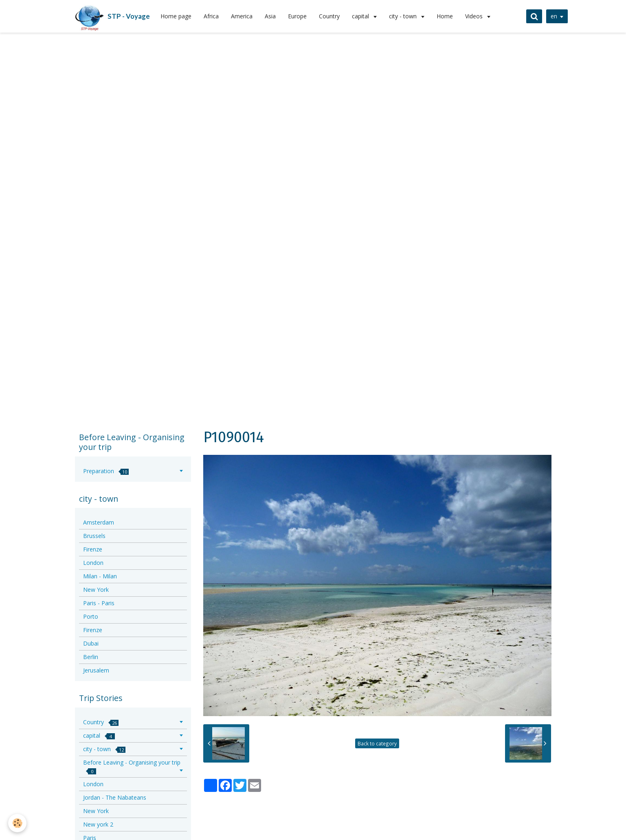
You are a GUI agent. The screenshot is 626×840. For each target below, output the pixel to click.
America (242, 16)
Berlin (91, 657)
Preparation (106, 471)
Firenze (93, 549)
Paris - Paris (99, 603)
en (554, 16)
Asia (270, 16)
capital (361, 16)
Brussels (94, 536)
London (93, 563)
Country (329, 16)
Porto (91, 616)
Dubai (91, 643)
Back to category (377, 743)
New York (96, 590)
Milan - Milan (100, 576)
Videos (475, 16)
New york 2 (98, 824)
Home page (176, 16)
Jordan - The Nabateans (115, 797)
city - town (404, 16)
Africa (211, 16)
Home (445, 16)
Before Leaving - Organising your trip (132, 766)
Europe (297, 16)
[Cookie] (17, 823)
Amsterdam (99, 522)
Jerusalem (96, 670)
